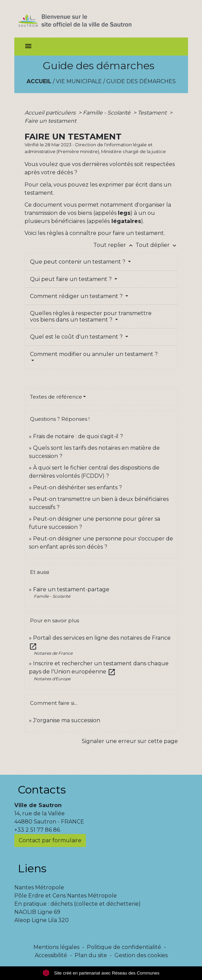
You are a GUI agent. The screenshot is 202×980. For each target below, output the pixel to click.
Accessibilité (51, 955)
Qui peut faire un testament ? (72, 279)
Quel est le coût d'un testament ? (77, 337)
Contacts (42, 790)
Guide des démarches (141, 81)
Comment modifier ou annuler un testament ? (94, 354)
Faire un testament (50, 121)
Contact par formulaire (50, 840)
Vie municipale (79, 81)
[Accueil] (87, 19)
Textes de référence (56, 397)
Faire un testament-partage (71, 589)
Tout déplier (157, 245)
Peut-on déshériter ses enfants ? (77, 487)
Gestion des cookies (141, 955)
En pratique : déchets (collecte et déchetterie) (77, 904)
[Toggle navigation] (28, 47)
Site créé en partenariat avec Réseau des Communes (101, 973)
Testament (153, 113)
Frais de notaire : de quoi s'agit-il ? (78, 436)
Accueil (39, 81)
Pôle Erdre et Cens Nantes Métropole (66, 896)
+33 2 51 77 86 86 (37, 830)
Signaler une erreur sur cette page (130, 741)
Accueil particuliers (51, 113)
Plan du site (91, 955)
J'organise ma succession (67, 720)
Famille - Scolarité (107, 113)
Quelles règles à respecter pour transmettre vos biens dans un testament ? (91, 316)
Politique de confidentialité (124, 947)
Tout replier (114, 245)
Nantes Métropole (39, 887)
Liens (32, 868)
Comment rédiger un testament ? (77, 296)
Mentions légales (56, 947)
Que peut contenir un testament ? (78, 262)
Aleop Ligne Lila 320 (42, 920)
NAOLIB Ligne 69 (37, 912)
